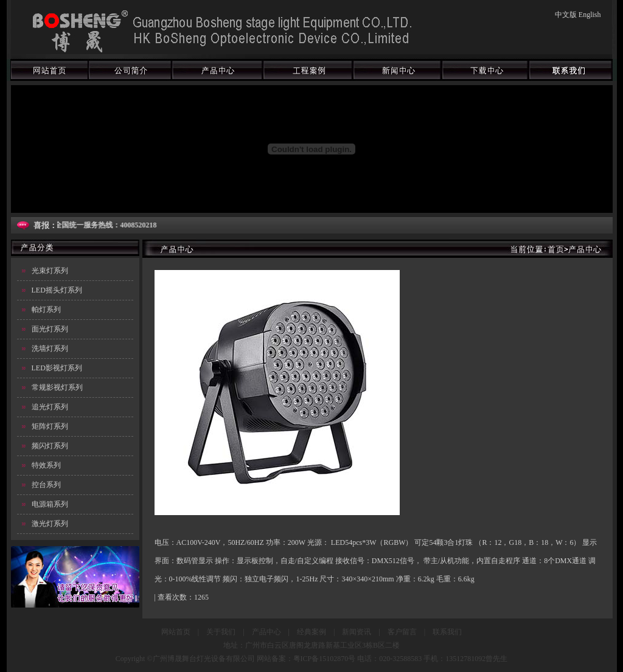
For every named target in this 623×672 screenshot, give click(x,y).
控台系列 (46, 485)
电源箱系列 (50, 504)
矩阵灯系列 (50, 426)
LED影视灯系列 (57, 368)
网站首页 (176, 632)
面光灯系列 (50, 329)
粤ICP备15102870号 (325, 659)
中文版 (566, 15)
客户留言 (402, 632)
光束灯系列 (50, 271)
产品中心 (266, 632)
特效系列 (46, 465)
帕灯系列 (46, 310)
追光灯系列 (50, 407)
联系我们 (447, 632)
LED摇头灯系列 (57, 290)
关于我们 (221, 632)
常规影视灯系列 (57, 387)
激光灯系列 (50, 524)
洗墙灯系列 (50, 348)
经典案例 (311, 632)
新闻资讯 (357, 632)
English (590, 15)
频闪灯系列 (50, 446)
